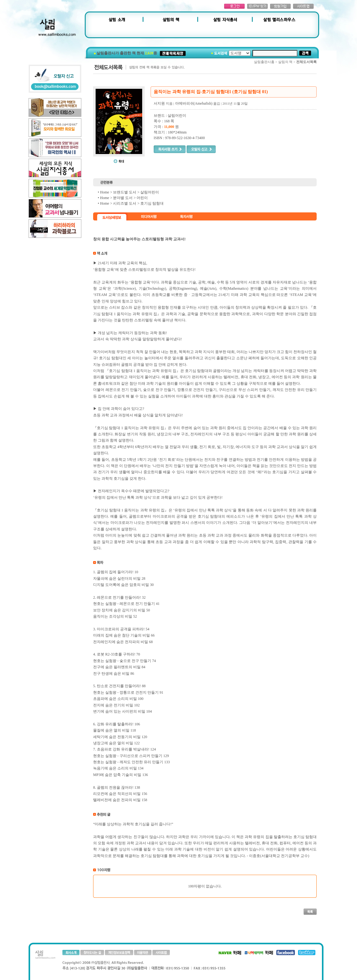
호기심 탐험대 (152, 203)
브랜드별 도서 (125, 192)
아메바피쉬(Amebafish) (194, 103)
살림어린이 (150, 192)
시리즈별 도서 (125, 203)
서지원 (159, 103)
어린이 (142, 198)
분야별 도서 (123, 198)
